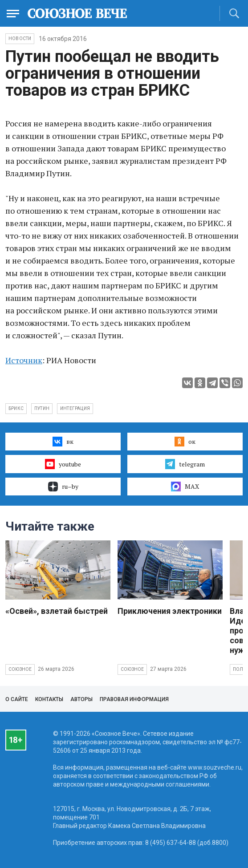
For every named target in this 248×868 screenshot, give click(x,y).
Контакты (49, 699)
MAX (185, 487)
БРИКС (16, 408)
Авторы (81, 699)
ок (185, 442)
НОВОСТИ (20, 39)
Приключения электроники (170, 611)
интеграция (75, 408)
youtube (63, 464)
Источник (24, 360)
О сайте (17, 699)
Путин (42, 408)
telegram (185, 464)
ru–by (63, 487)
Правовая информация (134, 699)
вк (63, 442)
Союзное (20, 669)
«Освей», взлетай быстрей (57, 611)
